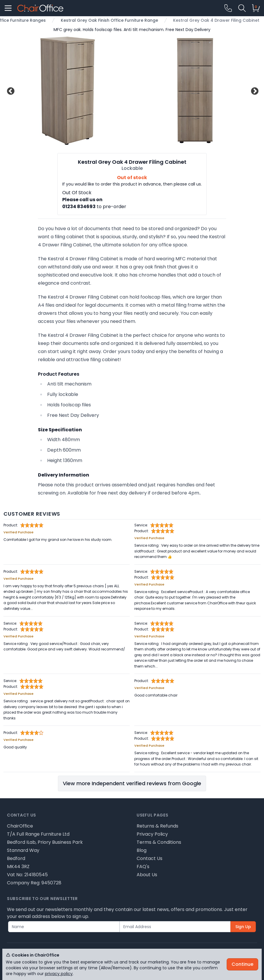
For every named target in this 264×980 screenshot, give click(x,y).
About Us (147, 875)
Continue (242, 964)
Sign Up (243, 927)
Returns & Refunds (157, 826)
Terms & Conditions (159, 842)
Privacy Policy (152, 834)
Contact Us (150, 858)
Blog (142, 850)
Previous (10, 91)
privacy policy (59, 974)
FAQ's (143, 867)
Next (254, 91)
